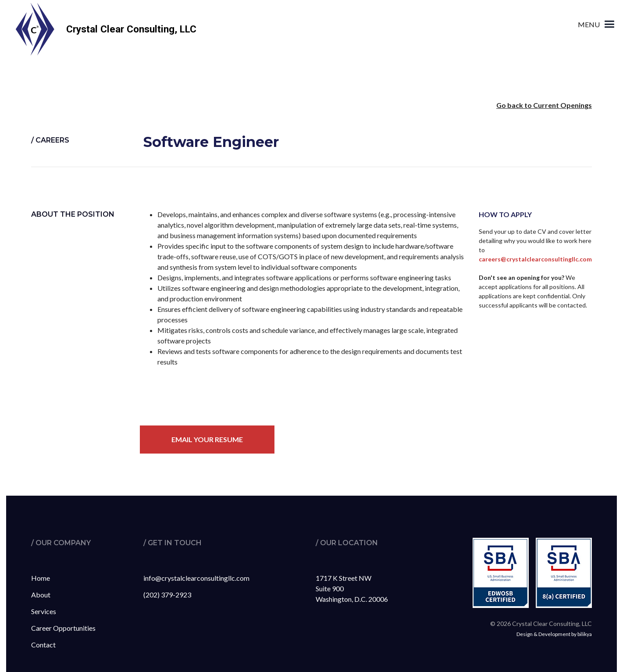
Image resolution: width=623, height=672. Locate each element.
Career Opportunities (63, 628)
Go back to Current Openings (544, 105)
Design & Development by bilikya (554, 634)
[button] (597, 24)
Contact (43, 645)
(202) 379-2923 (167, 595)
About (41, 595)
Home (41, 578)
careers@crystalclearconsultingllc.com (535, 259)
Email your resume (207, 439)
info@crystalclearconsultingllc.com (196, 578)
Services (44, 611)
